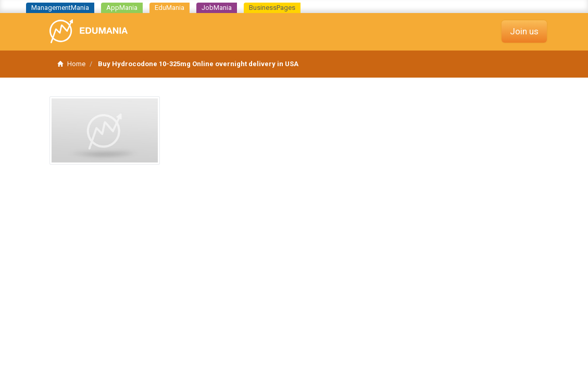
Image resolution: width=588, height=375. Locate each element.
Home (71, 64)
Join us (524, 31)
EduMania (170, 8)
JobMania (217, 8)
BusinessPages (272, 8)
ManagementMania (60, 8)
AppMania (122, 8)
